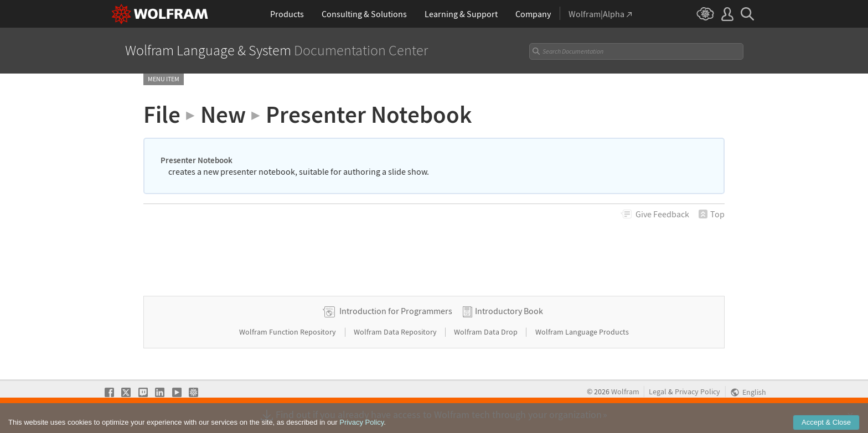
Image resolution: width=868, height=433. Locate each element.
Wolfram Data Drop (487, 332)
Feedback (662, 214)
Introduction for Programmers (396, 311)
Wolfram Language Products (582, 332)
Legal (658, 392)
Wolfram (625, 392)
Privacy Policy (697, 392)
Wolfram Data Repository (396, 332)
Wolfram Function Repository (288, 332)
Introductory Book (509, 311)
